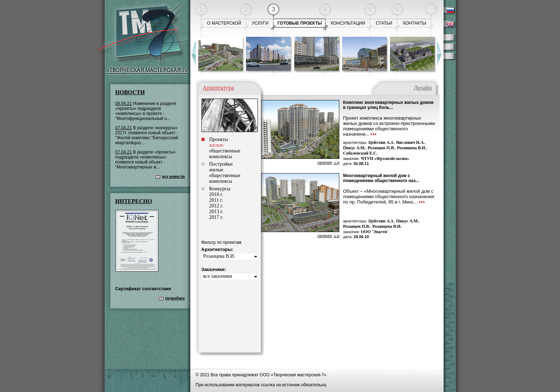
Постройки (221, 164)
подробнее (175, 298)
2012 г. (216, 206)
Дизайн (422, 88)
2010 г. (216, 194)
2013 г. (216, 212)
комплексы (221, 157)
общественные (225, 151)
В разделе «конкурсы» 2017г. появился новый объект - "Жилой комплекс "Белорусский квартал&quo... (147, 135)
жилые (216, 170)
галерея (325, 162)
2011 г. (216, 200)
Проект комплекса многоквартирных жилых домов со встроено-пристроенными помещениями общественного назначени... (389, 126)
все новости (174, 176)
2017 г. (216, 217)
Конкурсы (220, 189)
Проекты (219, 139)
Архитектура (219, 88)
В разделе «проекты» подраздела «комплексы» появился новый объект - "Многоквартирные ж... (146, 160)
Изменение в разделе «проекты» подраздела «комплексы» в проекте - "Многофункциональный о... (146, 111)
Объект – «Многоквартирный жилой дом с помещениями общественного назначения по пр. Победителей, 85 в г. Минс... (389, 197)
